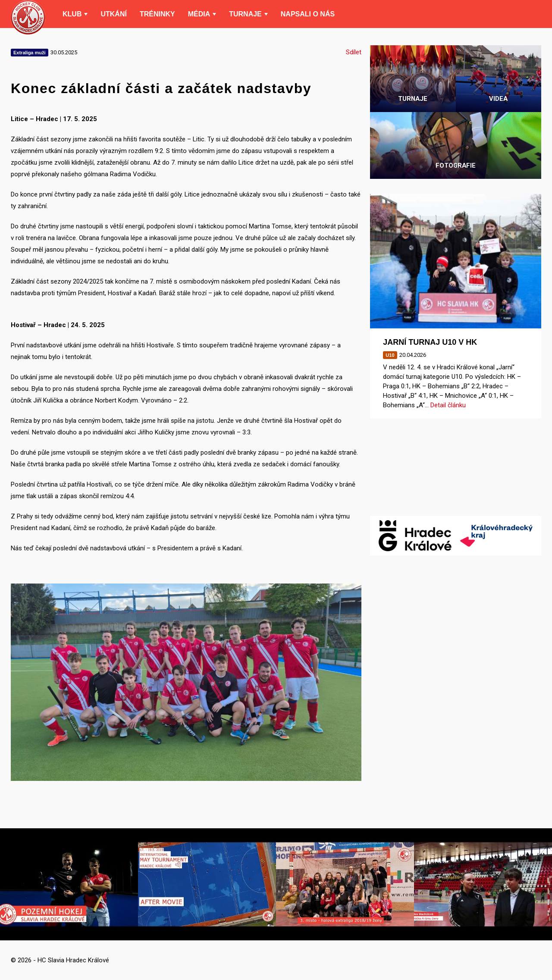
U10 (390, 355)
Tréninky (157, 14)
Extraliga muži (30, 53)
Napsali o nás (308, 14)
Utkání (113, 14)
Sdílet (354, 52)
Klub (72, 14)
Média (199, 14)
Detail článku (448, 405)
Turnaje (245, 14)
